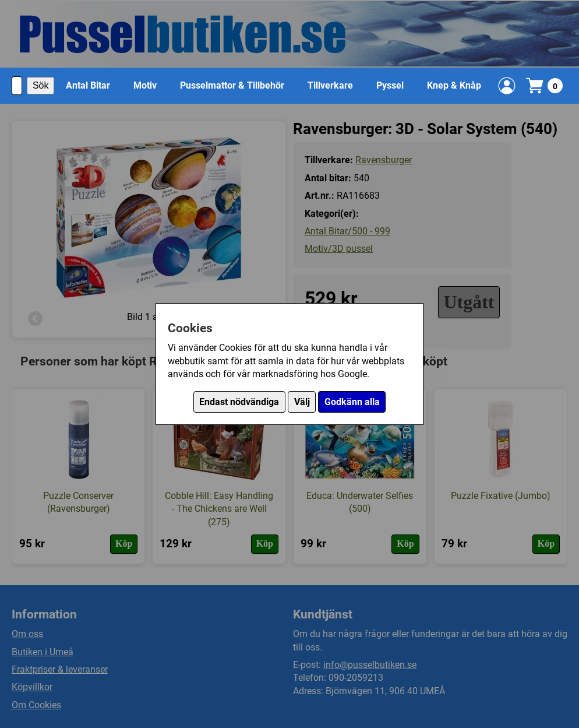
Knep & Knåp (454, 85)
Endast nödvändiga (239, 402)
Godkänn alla (352, 402)
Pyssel (390, 85)
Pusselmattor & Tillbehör (232, 85)
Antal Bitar (88, 85)
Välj (302, 402)
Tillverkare (330, 85)
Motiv (145, 85)
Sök (41, 85)
